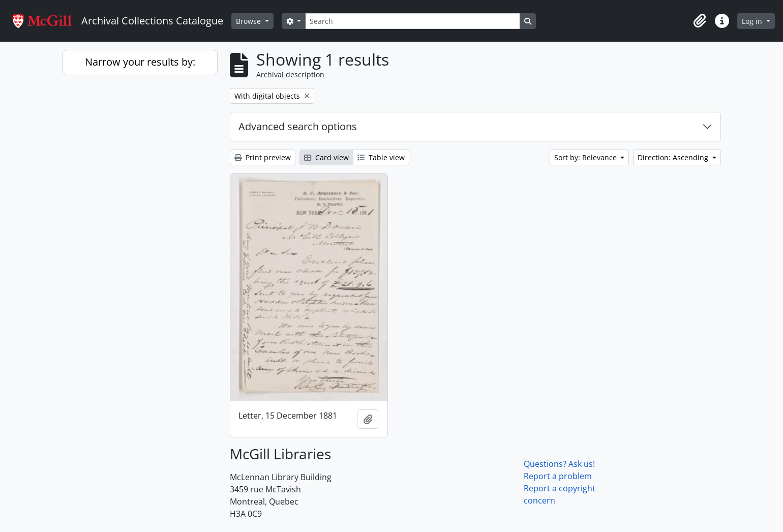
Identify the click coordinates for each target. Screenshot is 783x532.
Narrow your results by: (140, 62)
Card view (326, 157)
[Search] (412, 21)
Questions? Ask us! (559, 464)
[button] (700, 21)
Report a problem (558, 476)
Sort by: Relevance (586, 157)
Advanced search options (298, 126)
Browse (249, 21)
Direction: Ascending (674, 157)
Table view (381, 157)
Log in (753, 21)
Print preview (263, 157)
